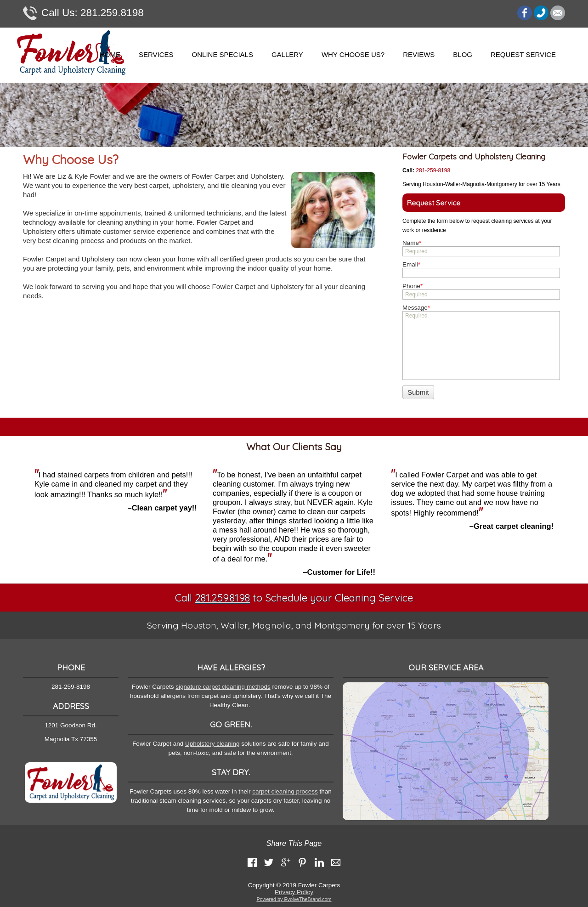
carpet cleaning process (285, 791)
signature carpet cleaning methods (223, 687)
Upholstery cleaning (212, 744)
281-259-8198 (433, 170)
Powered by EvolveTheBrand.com (294, 899)
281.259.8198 (83, 13)
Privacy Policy (294, 892)
